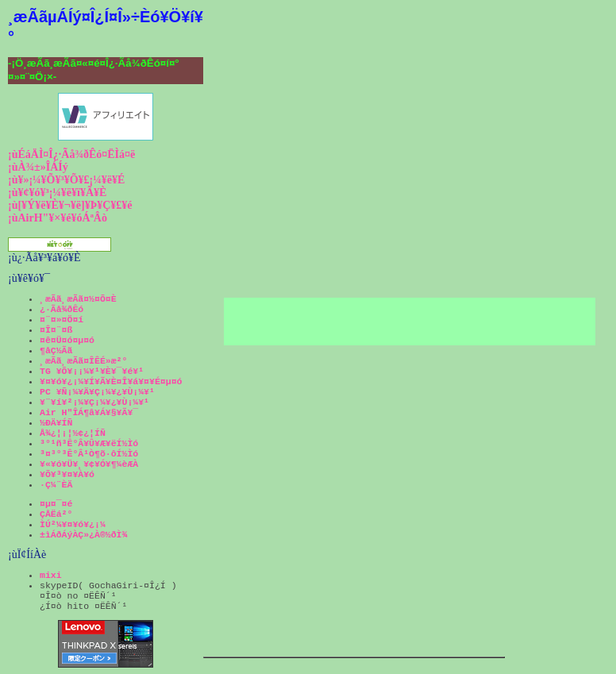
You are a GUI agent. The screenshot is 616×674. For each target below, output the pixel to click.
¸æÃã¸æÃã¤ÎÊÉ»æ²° (83, 361)
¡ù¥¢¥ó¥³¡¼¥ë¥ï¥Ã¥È (57, 193)
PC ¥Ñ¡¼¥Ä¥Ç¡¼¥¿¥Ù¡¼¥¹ (97, 392)
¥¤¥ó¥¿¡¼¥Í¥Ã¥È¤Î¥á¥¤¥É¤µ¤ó (111, 381)
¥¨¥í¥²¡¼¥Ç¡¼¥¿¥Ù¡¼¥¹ (94, 402)
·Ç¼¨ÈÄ (56, 485)
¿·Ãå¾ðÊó (62, 309)
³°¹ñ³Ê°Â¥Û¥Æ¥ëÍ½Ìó (89, 443)
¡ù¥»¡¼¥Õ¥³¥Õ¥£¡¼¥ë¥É (66, 180)
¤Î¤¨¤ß (56, 330)
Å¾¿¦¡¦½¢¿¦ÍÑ (73, 433)
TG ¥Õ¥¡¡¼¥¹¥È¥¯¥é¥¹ (92, 371)
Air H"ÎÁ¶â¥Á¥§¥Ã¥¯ (89, 412)
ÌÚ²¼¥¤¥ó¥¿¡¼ (73, 524)
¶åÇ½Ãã (56, 350)
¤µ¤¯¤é (56, 504)
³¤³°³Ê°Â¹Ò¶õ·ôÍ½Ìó (89, 454)
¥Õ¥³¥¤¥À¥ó (67, 474)
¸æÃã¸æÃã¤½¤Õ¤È (78, 299)
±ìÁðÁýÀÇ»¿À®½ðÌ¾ (83, 535)
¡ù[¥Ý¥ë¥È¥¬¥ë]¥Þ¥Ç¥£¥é (70, 205)
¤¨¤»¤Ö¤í (62, 320)
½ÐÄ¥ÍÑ (56, 423)
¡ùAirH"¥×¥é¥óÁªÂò (58, 218)
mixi (51, 575)
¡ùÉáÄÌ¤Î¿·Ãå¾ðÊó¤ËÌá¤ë (71, 154)
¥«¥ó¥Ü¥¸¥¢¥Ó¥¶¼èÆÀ (89, 464)
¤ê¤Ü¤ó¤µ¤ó (67, 340)
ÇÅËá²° (56, 514)
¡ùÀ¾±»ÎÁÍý (38, 167)
